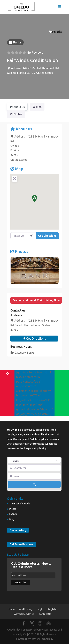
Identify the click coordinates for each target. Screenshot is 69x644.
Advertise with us (24, 614)
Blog (12, 519)
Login (40, 609)
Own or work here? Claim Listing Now (36, 300)
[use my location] (32, 236)
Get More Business (22, 544)
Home (11, 609)
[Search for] (34, 468)
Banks (31, 353)
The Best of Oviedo (20, 504)
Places (13, 509)
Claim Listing (18, 530)
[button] (35, 199)
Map (17, 169)
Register (53, 609)
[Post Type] (34, 460)
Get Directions (47, 236)
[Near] (34, 476)
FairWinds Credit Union (33, 60)
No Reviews (35, 52)
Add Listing (26, 609)
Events (13, 514)
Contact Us (45, 614)
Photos (19, 251)
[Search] (34, 484)
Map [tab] (37, 107)
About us (21, 129)
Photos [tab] (16, 114)
